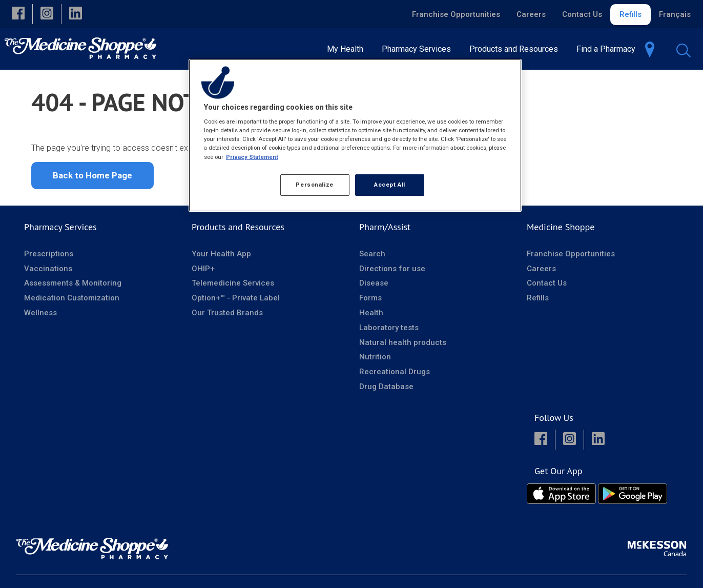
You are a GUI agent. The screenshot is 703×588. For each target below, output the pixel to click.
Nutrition (375, 360)
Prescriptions (49, 257)
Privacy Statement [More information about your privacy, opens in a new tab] (252, 157)
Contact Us (582, 14)
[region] (355, 135)
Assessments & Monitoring (73, 286)
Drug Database (386, 390)
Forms (370, 301)
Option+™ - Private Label (236, 301)
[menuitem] (348, 49)
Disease (374, 286)
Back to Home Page (92, 178)
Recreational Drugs (395, 375)
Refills (630, 14)
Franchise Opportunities (456, 14)
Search (372, 257)
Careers (531, 14)
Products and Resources (238, 230)
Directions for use (392, 272)
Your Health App (221, 257)
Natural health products (403, 346)
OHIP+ (203, 272)
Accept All (390, 185)
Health (371, 316)
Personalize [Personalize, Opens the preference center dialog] (314, 185)
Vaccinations (48, 272)
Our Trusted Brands (227, 316)
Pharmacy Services (60, 230)
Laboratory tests (389, 331)
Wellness (40, 316)
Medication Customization (72, 301)
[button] (18, 14)
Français (675, 14)
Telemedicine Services (233, 286)
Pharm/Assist (385, 230)
